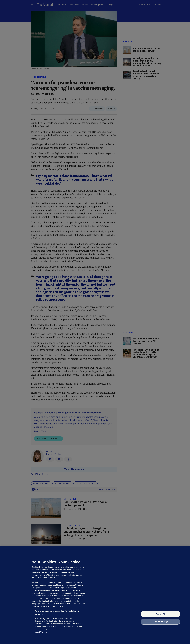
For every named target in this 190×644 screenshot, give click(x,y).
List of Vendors (41, 632)
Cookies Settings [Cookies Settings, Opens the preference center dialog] (161, 622)
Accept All (161, 614)
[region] (95, 595)
